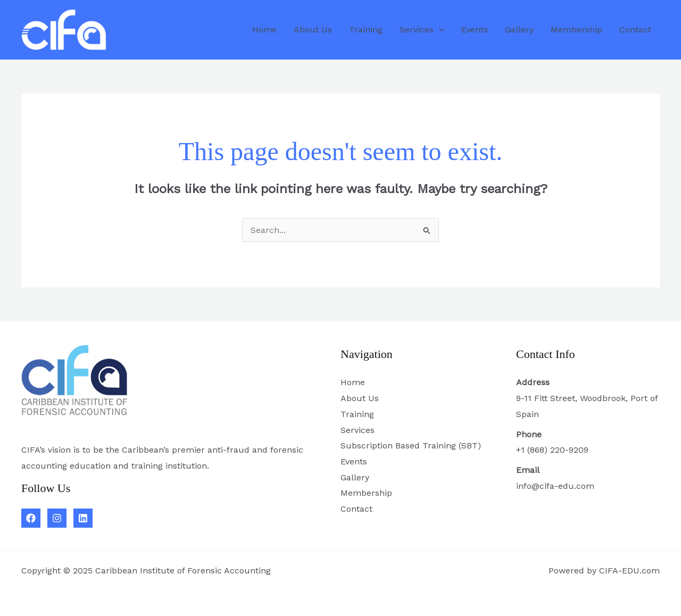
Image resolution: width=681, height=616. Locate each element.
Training (366, 30)
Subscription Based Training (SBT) (411, 446)
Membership (576, 30)
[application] (439, 30)
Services (422, 30)
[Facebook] (31, 518)
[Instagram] (57, 518)
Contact (635, 30)
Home (264, 30)
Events (475, 30)
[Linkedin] (83, 518)
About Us (313, 30)
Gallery (519, 30)
